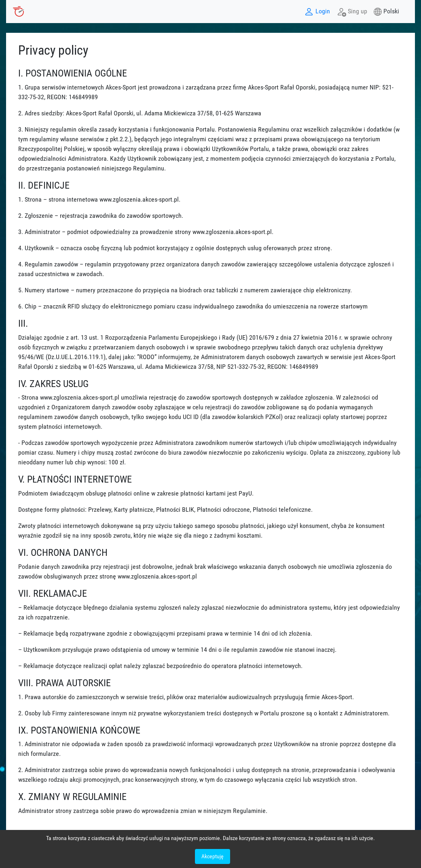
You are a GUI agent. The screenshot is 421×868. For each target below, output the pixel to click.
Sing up (352, 12)
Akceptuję (213, 856)
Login (317, 12)
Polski (391, 11)
